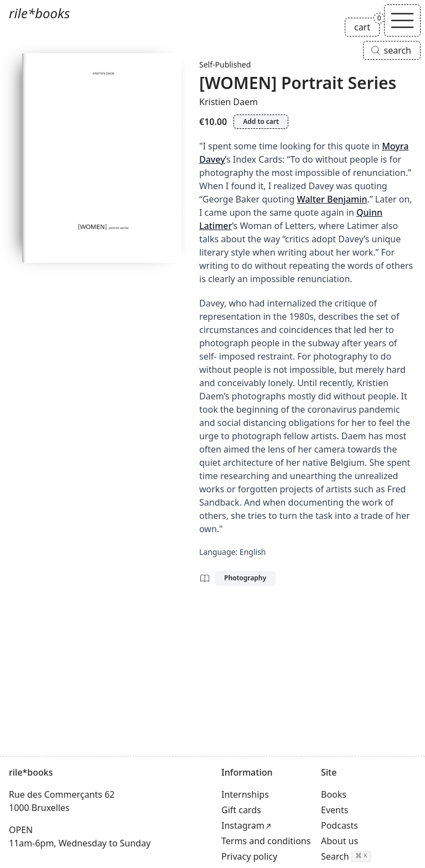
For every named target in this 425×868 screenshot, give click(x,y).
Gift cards (241, 810)
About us (340, 841)
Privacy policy (249, 856)
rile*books (39, 13)
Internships (245, 794)
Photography (245, 578)
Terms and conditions (266, 841)
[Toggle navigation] (402, 20)
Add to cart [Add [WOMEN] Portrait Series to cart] (261, 121)
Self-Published (225, 64)
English (253, 552)
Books (334, 794)
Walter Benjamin (332, 199)
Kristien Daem (229, 102)
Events (335, 810)
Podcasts (340, 825)
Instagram (243, 825)
